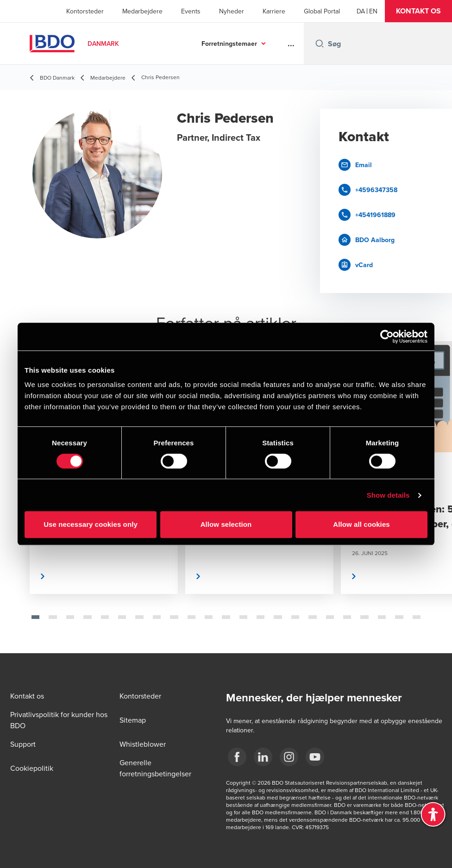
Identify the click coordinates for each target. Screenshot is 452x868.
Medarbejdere (142, 11)
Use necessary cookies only (91, 524)
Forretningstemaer (175, 44)
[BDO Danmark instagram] (289, 757)
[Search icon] (320, 44)
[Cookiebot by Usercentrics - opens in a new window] (387, 337)
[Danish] (361, 11)
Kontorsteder (85, 11)
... (291, 44)
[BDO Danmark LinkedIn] (263, 757)
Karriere (274, 11)
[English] (373, 11)
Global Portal (322, 11)
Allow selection (226, 524)
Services (245, 44)
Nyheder (232, 11)
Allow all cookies (361, 524)
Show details (388, 495)
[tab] (35, 617)
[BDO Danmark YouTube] (315, 757)
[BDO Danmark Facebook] (237, 757)
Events (191, 11)
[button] (418, 11)
